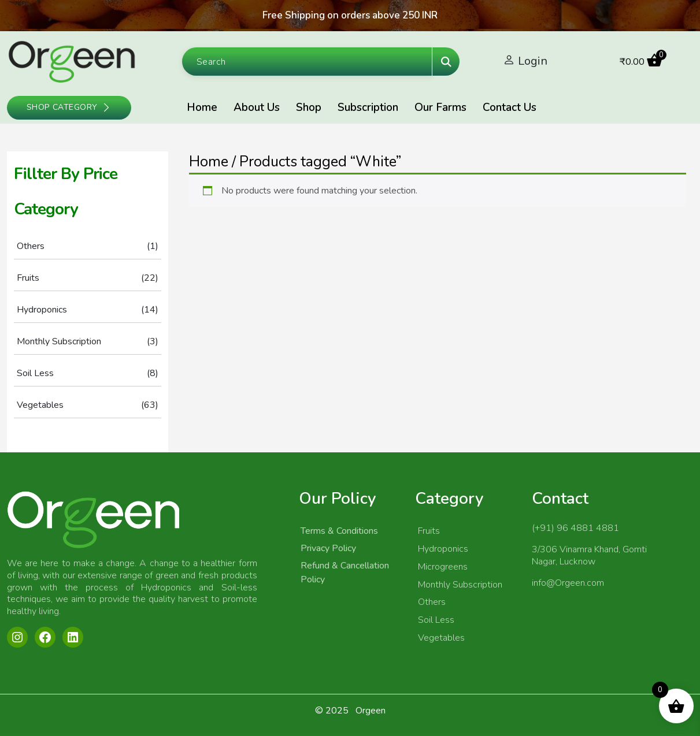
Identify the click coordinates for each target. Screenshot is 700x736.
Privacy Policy (328, 548)
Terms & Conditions (339, 531)
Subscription (368, 107)
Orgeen (371, 711)
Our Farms (440, 107)
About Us (257, 107)
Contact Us (510, 107)
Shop (309, 107)
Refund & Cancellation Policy (345, 573)
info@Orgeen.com (568, 583)
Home (202, 107)
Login (533, 61)
